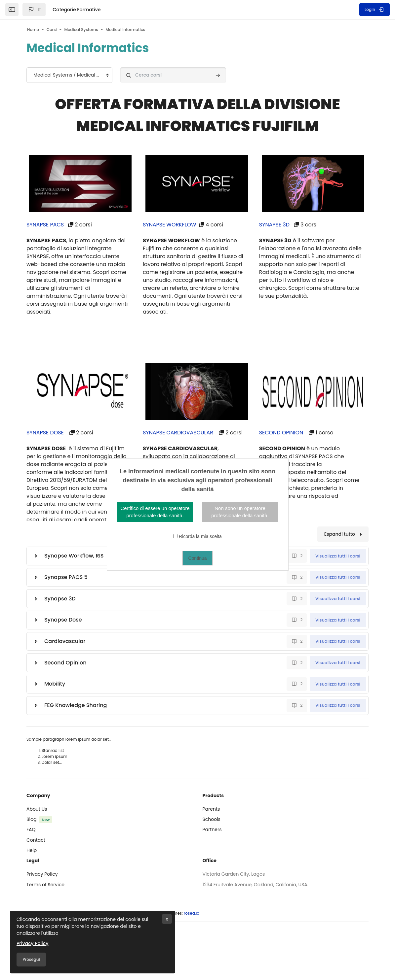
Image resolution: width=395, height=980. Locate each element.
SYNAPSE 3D (275, 225)
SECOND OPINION (281, 433)
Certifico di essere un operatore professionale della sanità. (155, 512)
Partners (212, 829)
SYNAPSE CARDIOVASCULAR (178, 433)
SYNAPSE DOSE (45, 433)
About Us (37, 809)
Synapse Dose (63, 620)
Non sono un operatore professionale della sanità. (240, 512)
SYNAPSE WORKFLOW (170, 225)
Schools (212, 819)
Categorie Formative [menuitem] (77, 10)
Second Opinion (65, 663)
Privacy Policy (42, 874)
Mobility (55, 684)
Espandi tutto (340, 534)
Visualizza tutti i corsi (338, 556)
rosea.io (192, 913)
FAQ (31, 829)
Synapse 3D (60, 599)
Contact (36, 840)
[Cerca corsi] (173, 75)
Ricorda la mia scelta (200, 536)
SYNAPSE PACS (45, 225)
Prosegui (31, 959)
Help (32, 850)
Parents (211, 809)
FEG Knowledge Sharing (76, 705)
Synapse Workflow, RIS (74, 556)
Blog (31, 819)
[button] (34, 10)
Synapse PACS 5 (66, 577)
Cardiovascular (65, 641)
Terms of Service (45, 885)
